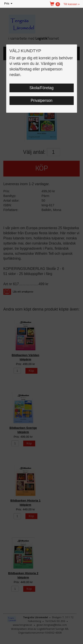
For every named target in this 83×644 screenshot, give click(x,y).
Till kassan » (71, 4)
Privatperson (41, 100)
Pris (9, 4)
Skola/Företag (41, 88)
